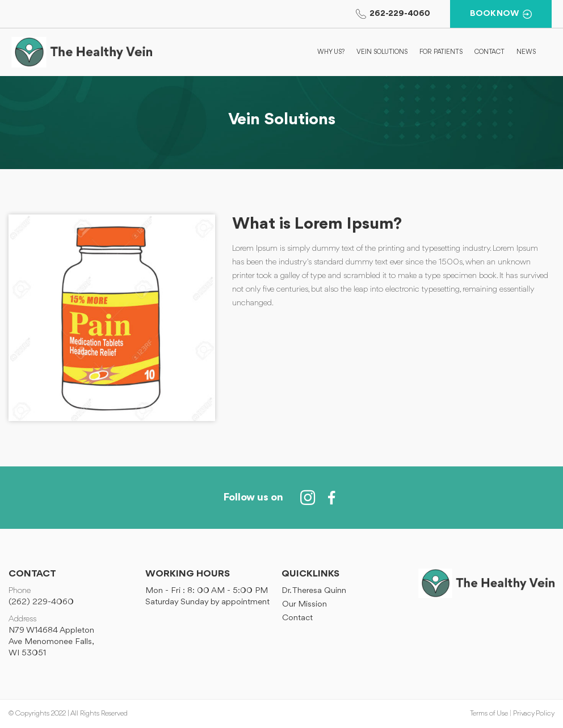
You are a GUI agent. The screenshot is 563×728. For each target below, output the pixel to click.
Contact (490, 52)
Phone (20, 591)
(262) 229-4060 (41, 602)
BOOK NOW (501, 14)
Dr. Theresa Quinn (314, 591)
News (526, 52)
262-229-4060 (393, 14)
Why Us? (331, 52)
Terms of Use (489, 714)
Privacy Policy (534, 714)
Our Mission (304, 605)
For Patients (441, 52)
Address (22, 619)
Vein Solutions (382, 52)
